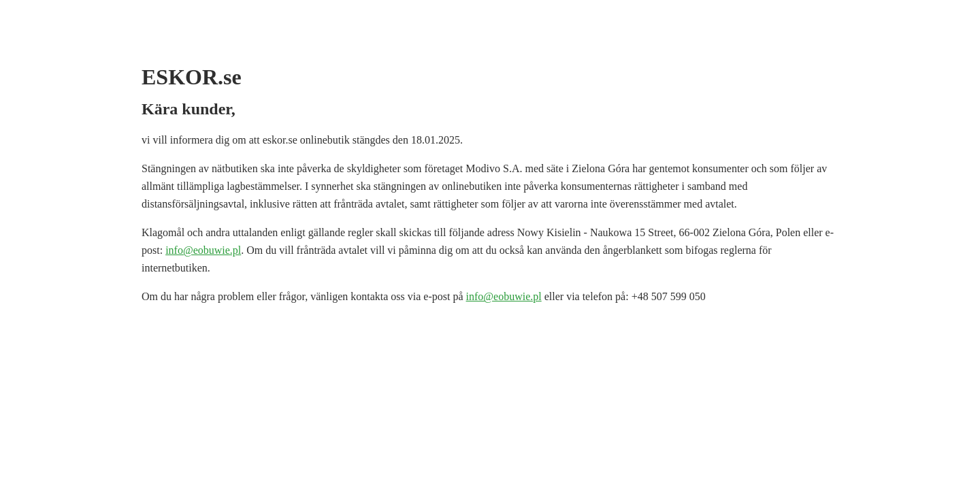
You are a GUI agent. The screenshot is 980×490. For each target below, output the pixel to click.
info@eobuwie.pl (203, 250)
